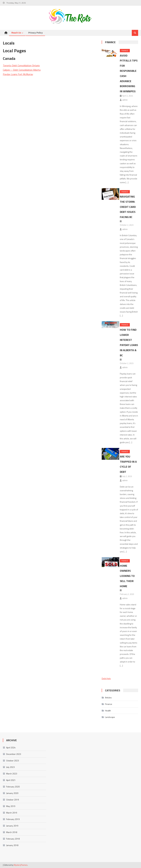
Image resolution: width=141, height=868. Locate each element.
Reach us (16, 33)
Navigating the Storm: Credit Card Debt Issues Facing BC (128, 207)
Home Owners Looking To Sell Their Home (127, 576)
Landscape (110, 717)
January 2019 (12, 826)
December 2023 (14, 754)
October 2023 (13, 761)
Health (108, 711)
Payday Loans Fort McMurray (18, 74)
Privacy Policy (35, 33)
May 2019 (11, 806)
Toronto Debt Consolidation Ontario (21, 65)
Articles (108, 698)
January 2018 (12, 845)
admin (125, 100)
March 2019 (12, 813)
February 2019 (13, 819)
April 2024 (11, 747)
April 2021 (11, 780)
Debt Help (106, 678)
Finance (110, 42)
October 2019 (13, 800)
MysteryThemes (21, 865)
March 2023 (12, 774)
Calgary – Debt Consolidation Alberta (22, 70)
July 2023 (10, 767)
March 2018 (12, 832)
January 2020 (12, 793)
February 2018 (13, 839)
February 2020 (13, 787)
